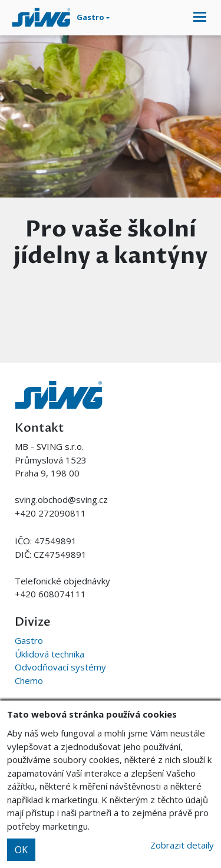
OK (21, 850)
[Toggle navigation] (200, 18)
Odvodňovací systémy (60, 667)
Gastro (29, 640)
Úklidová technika (50, 654)
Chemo (29, 680)
